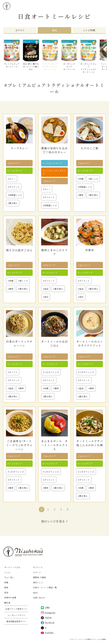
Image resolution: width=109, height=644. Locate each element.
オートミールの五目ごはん (54, 343)
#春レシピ (93, 179)
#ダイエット (14, 187)
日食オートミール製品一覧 (45, 587)
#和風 (81, 179)
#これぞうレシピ (51, 372)
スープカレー (19, 148)
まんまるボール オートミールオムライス (54, 445)
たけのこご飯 (90, 148)
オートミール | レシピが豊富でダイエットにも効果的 (89, 639)
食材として (38, 582)
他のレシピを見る (53, 521)
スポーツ (37, 572)
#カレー (12, 179)
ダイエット (38, 567)
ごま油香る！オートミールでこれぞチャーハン (19, 445)
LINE (45, 608)
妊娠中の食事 (10, 598)
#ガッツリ (13, 372)
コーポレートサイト (16, 615)
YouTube (47, 633)
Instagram (48, 613)
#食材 (46, 297)
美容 (6, 593)
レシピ (7, 572)
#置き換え (13, 203)
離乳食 (7, 603)
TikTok (46, 618)
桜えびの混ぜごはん (19, 250)
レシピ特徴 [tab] (89, 30)
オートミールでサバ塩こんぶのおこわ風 (90, 443)
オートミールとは (12, 567)
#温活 (46, 289)
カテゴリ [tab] (20, 30)
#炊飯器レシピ (15, 195)
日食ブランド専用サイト (16, 609)
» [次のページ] (67, 509)
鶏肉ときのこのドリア (54, 252)
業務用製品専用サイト (16, 621)
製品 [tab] (54, 30)
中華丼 (90, 250)
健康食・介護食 (39, 577)
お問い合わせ (39, 598)
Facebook (48, 623)
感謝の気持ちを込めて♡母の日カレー (54, 150)
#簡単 (81, 195)
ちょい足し (9, 577)
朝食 (6, 587)
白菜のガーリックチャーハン (19, 343)
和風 (6, 582)
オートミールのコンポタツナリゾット (90, 343)
